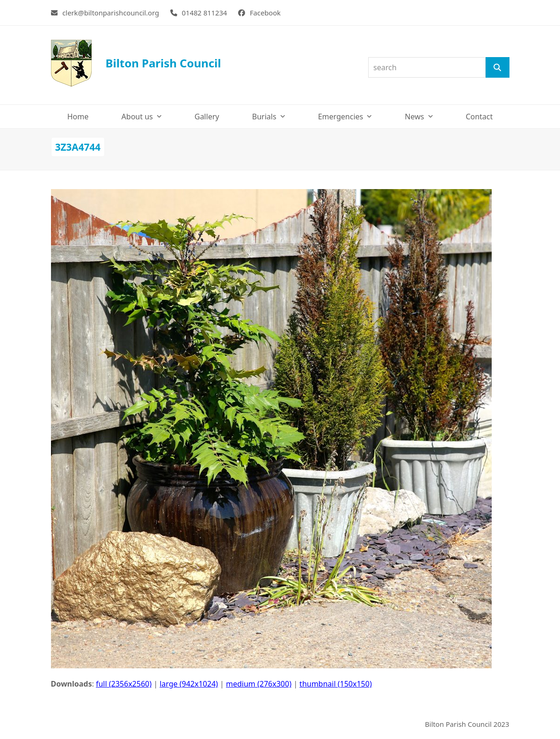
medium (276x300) (259, 684)
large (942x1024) (189, 684)
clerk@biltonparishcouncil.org (111, 13)
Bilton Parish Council (136, 63)
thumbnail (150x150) (336, 684)
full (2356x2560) (124, 684)
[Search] (497, 67)
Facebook (265, 13)
